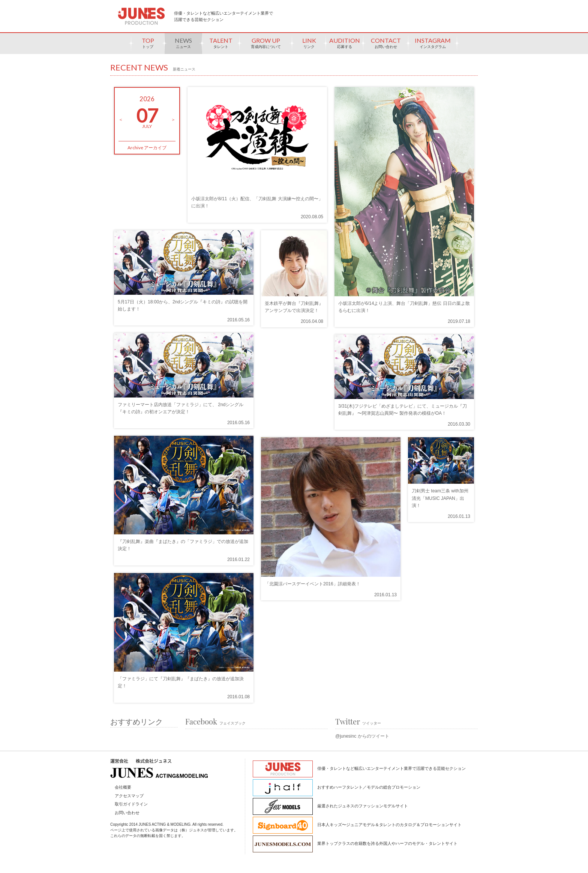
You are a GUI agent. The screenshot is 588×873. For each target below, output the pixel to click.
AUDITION (345, 45)
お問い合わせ (127, 813)
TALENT (221, 45)
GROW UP (266, 45)
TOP (148, 45)
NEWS (183, 45)
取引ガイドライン (131, 804)
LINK (309, 45)
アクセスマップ (129, 796)
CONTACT (386, 45)
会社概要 (123, 787)
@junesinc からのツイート (362, 736)
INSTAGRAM (433, 45)
